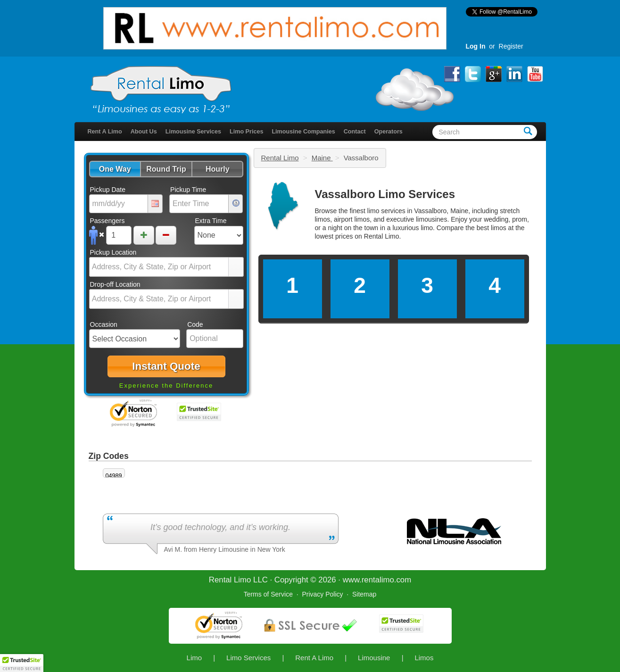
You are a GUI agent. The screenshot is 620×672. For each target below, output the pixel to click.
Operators (389, 132)
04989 (114, 476)
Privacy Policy (322, 594)
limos (499, 228)
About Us (144, 132)
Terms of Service (268, 594)
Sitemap (364, 594)
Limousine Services (193, 132)
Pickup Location (113, 252)
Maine (322, 158)
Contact (355, 132)
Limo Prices (246, 132)
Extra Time (211, 221)
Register (511, 46)
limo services (386, 211)
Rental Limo (280, 158)
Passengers (107, 221)
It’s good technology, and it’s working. (220, 527)
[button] (115, 169)
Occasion (104, 324)
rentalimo (378, 580)
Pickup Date (108, 190)
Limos (424, 658)
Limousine (374, 658)
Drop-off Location (115, 284)
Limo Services (248, 658)
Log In (476, 46)
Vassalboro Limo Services (385, 194)
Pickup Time (188, 190)
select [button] (236, 267)
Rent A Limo (105, 132)
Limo (194, 658)
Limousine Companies (303, 132)
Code (195, 324)
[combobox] (159, 267)
